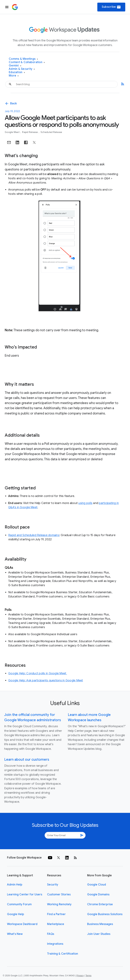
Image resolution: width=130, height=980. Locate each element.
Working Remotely (59, 904)
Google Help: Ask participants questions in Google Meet (46, 680)
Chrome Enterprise (100, 904)
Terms (88, 976)
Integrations (55, 944)
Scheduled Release (51, 132)
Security (53, 885)
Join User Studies (99, 934)
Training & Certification (63, 954)
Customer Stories (59, 894)
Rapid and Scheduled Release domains (34, 535)
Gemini (15, 66)
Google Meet (12, 132)
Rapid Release (30, 132)
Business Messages (100, 924)
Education (17, 72)
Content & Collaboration (27, 62)
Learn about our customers (27, 760)
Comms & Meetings (23, 59)
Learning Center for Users (25, 894)
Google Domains (98, 894)
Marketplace (56, 924)
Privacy (80, 976)
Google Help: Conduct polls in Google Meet (38, 673)
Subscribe (111, 7)
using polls (85, 503)
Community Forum (19, 904)
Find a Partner (56, 914)
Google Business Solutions (105, 914)
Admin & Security (22, 69)
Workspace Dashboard (22, 924)
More (14, 76)
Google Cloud (97, 885)
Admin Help (15, 885)
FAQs (51, 934)
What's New (15, 934)
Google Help (16, 914)
